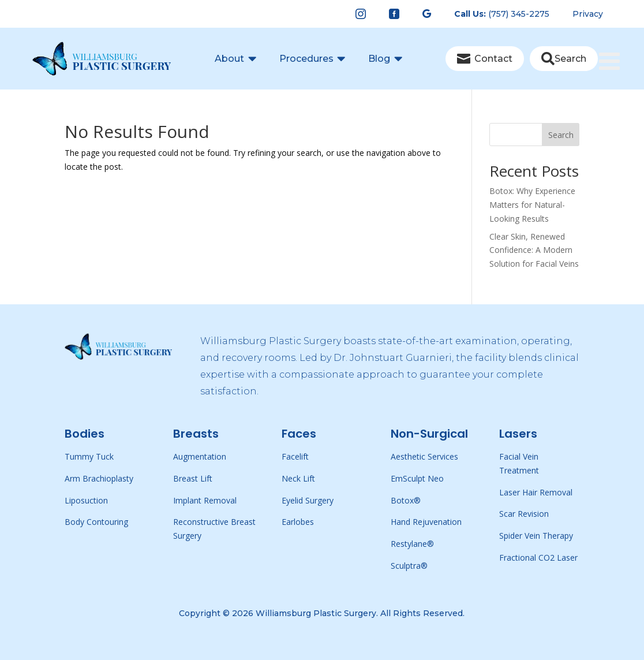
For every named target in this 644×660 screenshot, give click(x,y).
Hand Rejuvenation (426, 522)
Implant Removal (205, 500)
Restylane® (412, 544)
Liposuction (86, 500)
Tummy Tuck (89, 456)
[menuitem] (361, 14)
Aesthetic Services (424, 456)
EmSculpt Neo (417, 478)
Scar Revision (524, 514)
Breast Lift (193, 478)
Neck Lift (298, 478)
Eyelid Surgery (308, 500)
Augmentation (200, 456)
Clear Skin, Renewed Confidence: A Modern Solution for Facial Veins (534, 250)
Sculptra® (409, 566)
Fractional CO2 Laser (538, 558)
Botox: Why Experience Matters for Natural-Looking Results (532, 205)
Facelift (295, 456)
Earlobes (298, 522)
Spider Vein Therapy (536, 536)
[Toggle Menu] (616, 41)
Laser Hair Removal (536, 492)
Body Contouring (96, 522)
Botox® (406, 500)
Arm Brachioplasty (99, 478)
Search (561, 135)
